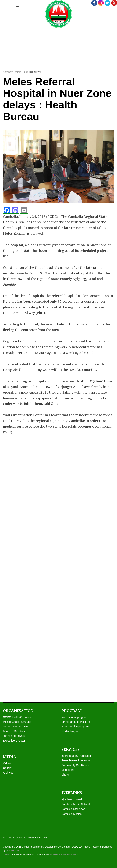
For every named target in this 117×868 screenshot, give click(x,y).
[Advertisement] (60, 39)
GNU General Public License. (65, 855)
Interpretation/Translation (77, 756)
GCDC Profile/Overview (17, 717)
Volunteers (68, 770)
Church (66, 775)
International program (74, 717)
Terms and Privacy (14, 736)
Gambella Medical (72, 814)
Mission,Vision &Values (17, 722)
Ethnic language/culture (76, 722)
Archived (8, 773)
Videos (7, 763)
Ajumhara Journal (72, 799)
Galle (6, 768)
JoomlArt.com (13, 850)
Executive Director (14, 741)
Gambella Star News (73, 809)
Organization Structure (17, 727)
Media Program (71, 731)
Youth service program (75, 727)
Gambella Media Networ (75, 804)
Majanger (65, 387)
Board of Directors (14, 731)
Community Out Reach (75, 765)
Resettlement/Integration (76, 760)
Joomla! (7, 855)
